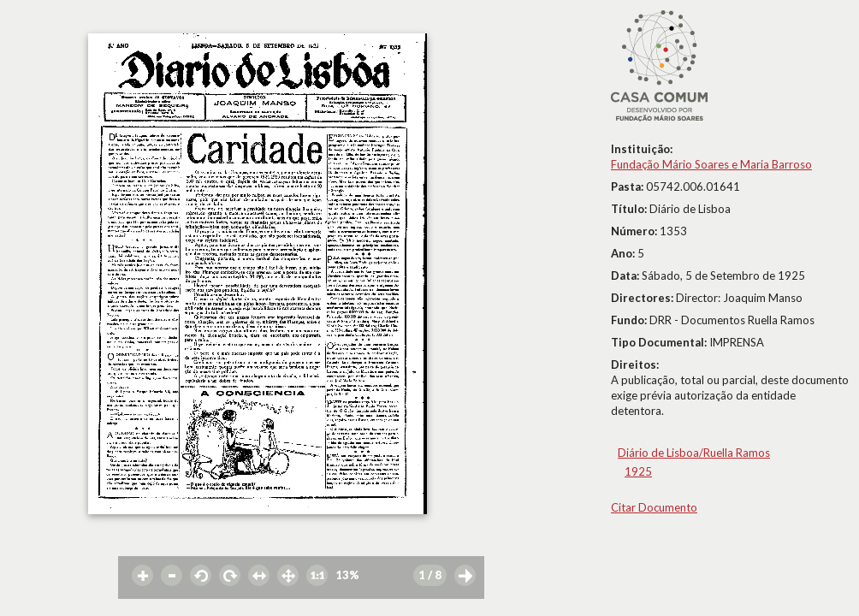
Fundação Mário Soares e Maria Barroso (711, 164)
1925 (638, 471)
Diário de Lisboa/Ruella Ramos (694, 453)
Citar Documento (654, 507)
